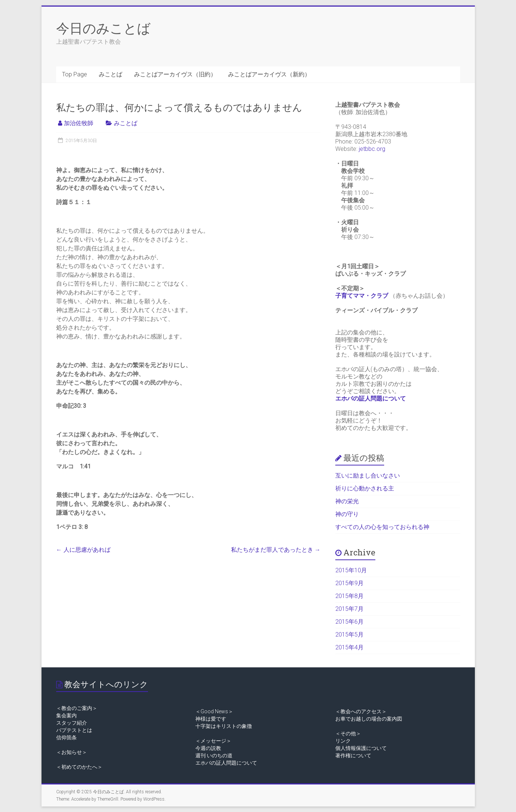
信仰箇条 (66, 737)
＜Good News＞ (214, 711)
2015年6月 (349, 622)
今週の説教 (208, 748)
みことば (111, 74)
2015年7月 (349, 609)
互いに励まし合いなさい (368, 476)
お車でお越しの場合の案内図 (369, 719)
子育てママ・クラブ (362, 296)
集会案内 (66, 715)
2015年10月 (351, 570)
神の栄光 (347, 501)
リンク (343, 741)
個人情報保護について (361, 748)
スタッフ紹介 (72, 723)
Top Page (75, 74)
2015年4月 (349, 647)
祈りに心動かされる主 (365, 488)
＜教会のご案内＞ (77, 708)
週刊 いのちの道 (214, 755)
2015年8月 (349, 596)
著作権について (353, 755)
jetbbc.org (372, 149)
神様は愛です (211, 719)
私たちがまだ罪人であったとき (276, 550)
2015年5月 (349, 635)
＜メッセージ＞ (213, 741)
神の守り (347, 514)
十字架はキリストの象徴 (224, 726)
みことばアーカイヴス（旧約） (175, 74)
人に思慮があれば (83, 550)
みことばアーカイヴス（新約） (269, 74)
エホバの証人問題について (371, 398)
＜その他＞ (348, 733)
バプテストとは (74, 730)
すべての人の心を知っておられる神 (382, 527)
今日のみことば (103, 28)
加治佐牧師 (79, 123)
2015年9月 (349, 583)
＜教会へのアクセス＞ (361, 711)
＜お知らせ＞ (72, 752)
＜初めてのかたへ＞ (79, 767)
